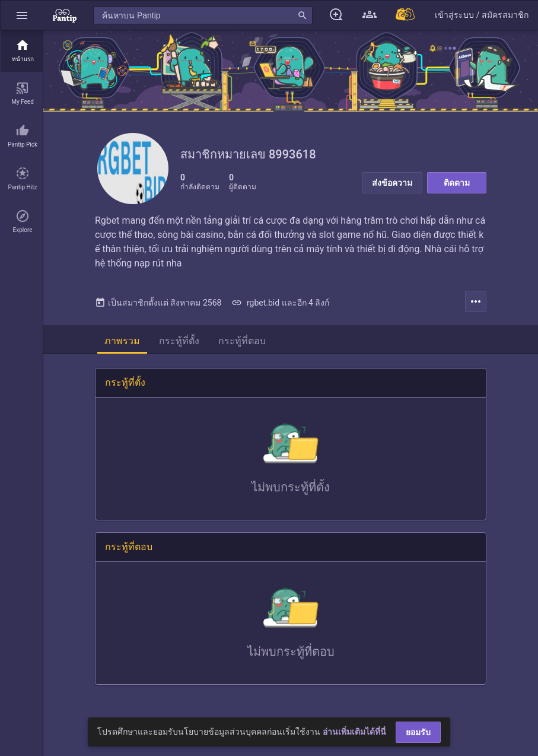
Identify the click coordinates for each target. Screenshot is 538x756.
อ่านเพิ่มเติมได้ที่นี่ (354, 732)
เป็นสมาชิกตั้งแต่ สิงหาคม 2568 (158, 303)
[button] (22, 15)
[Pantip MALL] (406, 15)
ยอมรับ (418, 732)
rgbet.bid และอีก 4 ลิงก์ (280, 303)
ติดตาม (457, 183)
